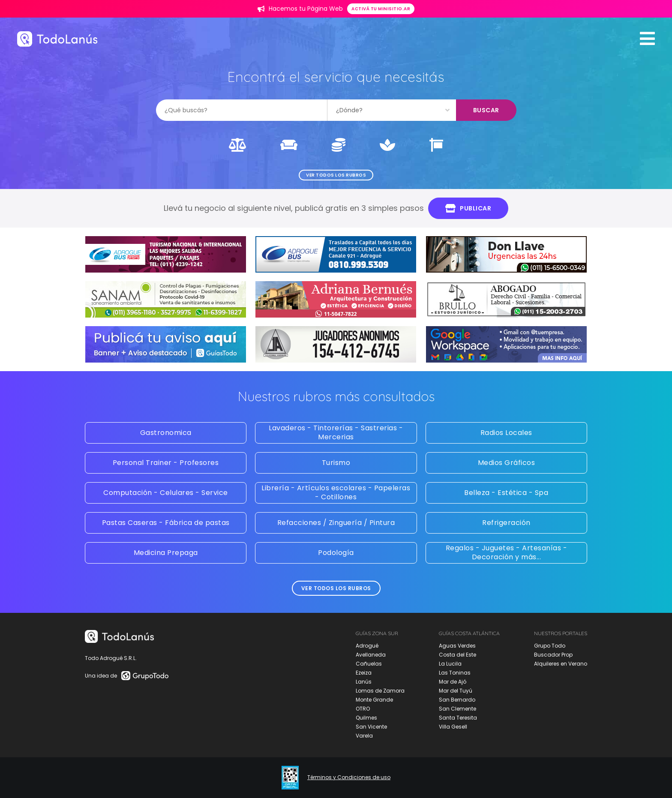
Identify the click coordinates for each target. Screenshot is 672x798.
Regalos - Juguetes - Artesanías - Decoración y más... (507, 552)
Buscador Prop (553, 655)
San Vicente (371, 727)
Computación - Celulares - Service (166, 493)
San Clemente (457, 709)
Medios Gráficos (507, 463)
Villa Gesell (453, 727)
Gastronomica (166, 433)
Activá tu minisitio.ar (381, 9)
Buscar (486, 110)
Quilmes (366, 718)
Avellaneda (371, 655)
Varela (364, 736)
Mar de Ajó (453, 682)
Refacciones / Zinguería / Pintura (336, 523)
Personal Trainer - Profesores (166, 463)
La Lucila (450, 664)
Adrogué (367, 646)
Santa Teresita (458, 718)
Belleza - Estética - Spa (506, 493)
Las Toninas (455, 673)
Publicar (468, 208)
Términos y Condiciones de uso (349, 777)
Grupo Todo (550, 646)
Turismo (336, 463)
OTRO (363, 709)
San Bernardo (457, 700)
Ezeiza (364, 673)
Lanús (364, 682)
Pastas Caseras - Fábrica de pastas (166, 523)
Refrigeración (506, 523)
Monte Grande (374, 700)
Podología (336, 553)
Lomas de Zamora (380, 691)
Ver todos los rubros (336, 175)
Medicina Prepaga (166, 553)
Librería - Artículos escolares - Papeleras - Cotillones (336, 492)
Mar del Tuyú (456, 691)
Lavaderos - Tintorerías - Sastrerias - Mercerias (336, 432)
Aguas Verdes (457, 646)
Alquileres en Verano (561, 664)
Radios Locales (506, 433)
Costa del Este (457, 655)
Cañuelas (369, 664)
